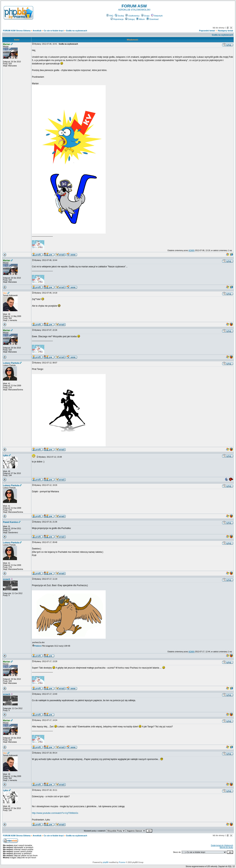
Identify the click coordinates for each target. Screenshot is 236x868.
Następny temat (225, 31)
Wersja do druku (226, 847)
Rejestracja (117, 19)
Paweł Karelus (10, 522)
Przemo (122, 862)
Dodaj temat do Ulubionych (222, 845)
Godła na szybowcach (77, 31)
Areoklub (37, 31)
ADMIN (192, 250)
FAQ (110, 16)
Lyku (6, 455)
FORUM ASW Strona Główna (17, 31)
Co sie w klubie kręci (54, 31)
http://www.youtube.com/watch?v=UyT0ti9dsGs (55, 813)
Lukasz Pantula (11, 363)
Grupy (145, 16)
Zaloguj (130, 19)
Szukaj (119, 16)
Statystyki (157, 16)
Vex (5, 293)
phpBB (106, 862)
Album (140, 19)
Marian (7, 44)
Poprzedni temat (207, 31)
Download (152, 19)
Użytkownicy (132, 16)
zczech (7, 579)
